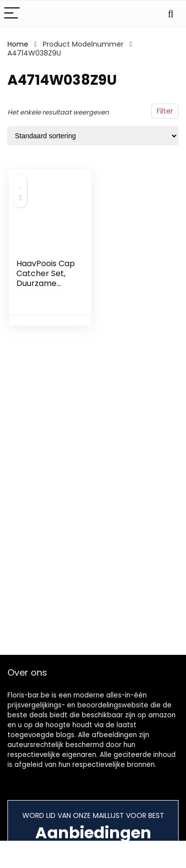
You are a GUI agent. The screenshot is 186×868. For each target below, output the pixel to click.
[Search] (171, 14)
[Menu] (12, 14)
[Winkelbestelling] (93, 136)
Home (18, 44)
